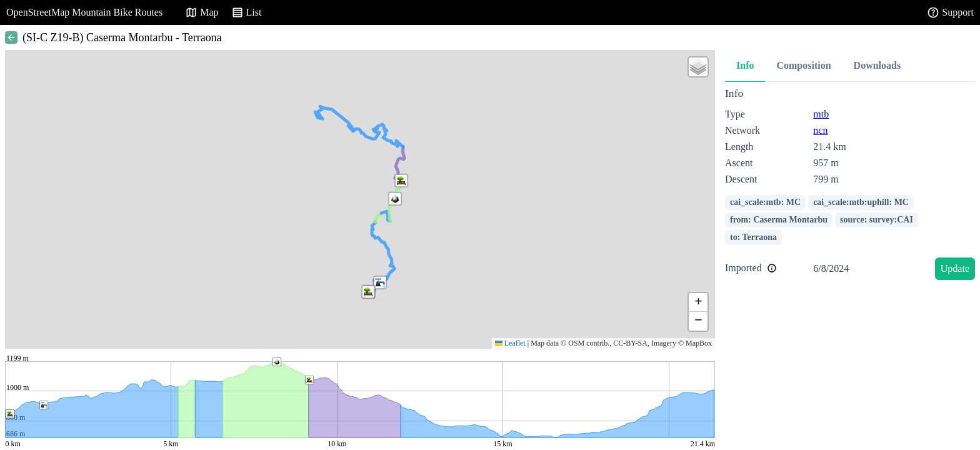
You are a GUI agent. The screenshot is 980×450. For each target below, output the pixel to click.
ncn (820, 130)
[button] (395, 199)
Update (955, 268)
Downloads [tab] (877, 65)
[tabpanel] (850, 186)
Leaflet (510, 343)
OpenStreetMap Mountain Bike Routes (84, 12)
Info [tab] (745, 65)
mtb (821, 114)
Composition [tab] (803, 65)
